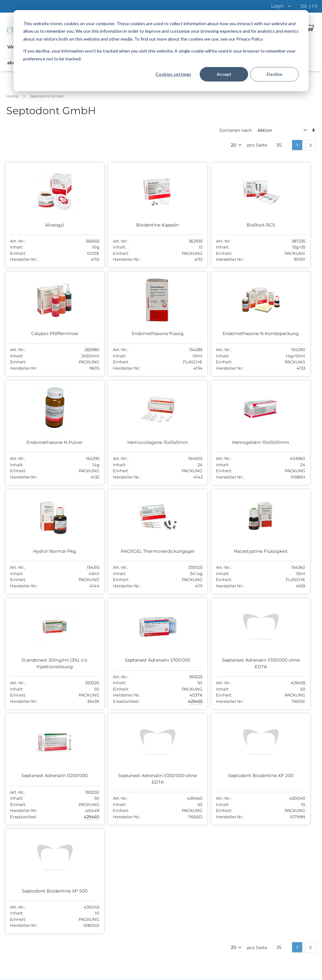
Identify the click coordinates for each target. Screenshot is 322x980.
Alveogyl (41, 224)
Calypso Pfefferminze (271, 224)
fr (315, 6)
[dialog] (161, 51)
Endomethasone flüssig (41, 332)
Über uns (119, 797)
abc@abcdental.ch (233, 847)
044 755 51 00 (227, 840)
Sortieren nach (236, 130)
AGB (221, 973)
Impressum (300, 973)
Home (13, 96)
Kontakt (118, 827)
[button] (283, 6)
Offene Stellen (125, 817)
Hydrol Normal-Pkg (118, 446)
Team (115, 807)
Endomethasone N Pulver (194, 332)
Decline (275, 74)
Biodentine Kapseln (118, 224)
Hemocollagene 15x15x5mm (271, 332)
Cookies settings (173, 74)
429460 (295, 608)
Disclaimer (272, 973)
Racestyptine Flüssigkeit (271, 446)
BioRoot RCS (194, 224)
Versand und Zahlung (133, 837)
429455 (142, 608)
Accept (224, 74)
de (305, 6)
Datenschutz (243, 973)
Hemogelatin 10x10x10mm (42, 446)
